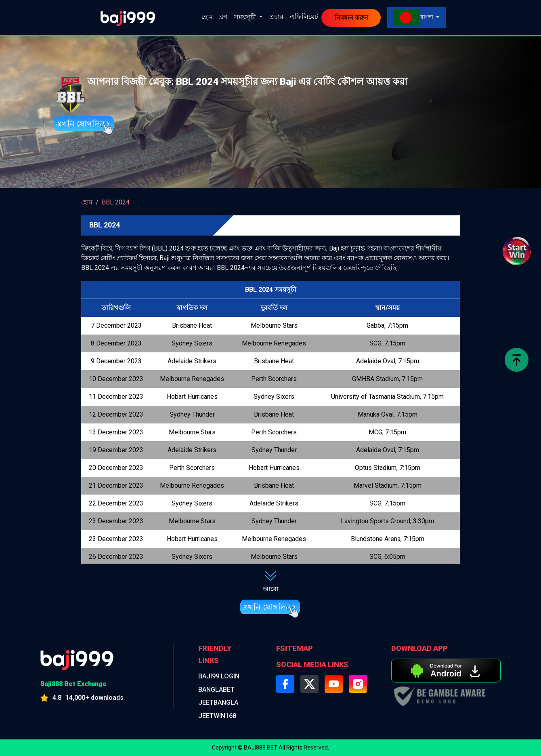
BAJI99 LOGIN (221, 676)
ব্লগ (223, 17)
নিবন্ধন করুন (351, 18)
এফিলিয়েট (304, 17)
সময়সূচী (246, 17)
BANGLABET (219, 690)
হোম (207, 17)
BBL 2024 (116, 202)
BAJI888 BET (261, 748)
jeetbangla (221, 702)
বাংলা (414, 18)
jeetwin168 (219, 716)
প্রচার (276, 17)
